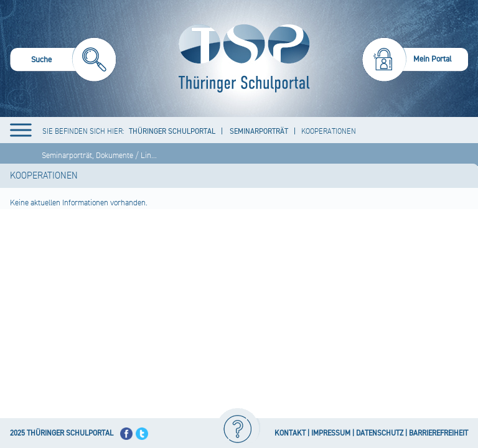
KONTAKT (290, 433)
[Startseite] (241, 58)
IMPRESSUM (331, 433)
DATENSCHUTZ (380, 433)
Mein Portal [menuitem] (433, 59)
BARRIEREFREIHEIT (438, 433)
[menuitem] (63, 61)
